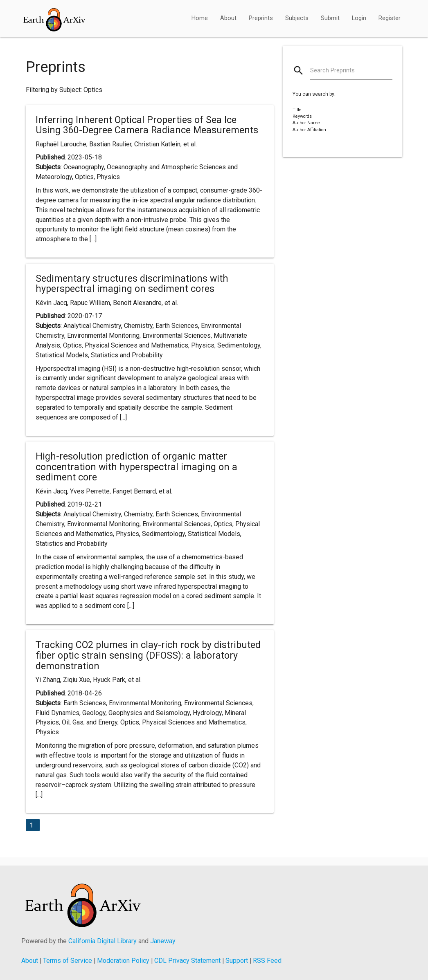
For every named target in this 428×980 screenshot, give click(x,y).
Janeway (163, 941)
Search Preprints (332, 71)
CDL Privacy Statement (187, 961)
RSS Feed (267, 961)
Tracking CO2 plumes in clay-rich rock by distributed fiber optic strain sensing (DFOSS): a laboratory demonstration (148, 655)
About (228, 18)
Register (390, 18)
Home (200, 18)
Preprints (261, 18)
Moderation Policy (123, 961)
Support (237, 961)
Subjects (297, 18)
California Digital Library (102, 941)
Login (359, 18)
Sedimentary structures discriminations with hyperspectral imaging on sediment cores (132, 284)
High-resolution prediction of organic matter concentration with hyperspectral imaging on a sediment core (136, 467)
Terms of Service (68, 961)
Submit (330, 18)
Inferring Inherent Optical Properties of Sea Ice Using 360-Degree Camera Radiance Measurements (147, 125)
